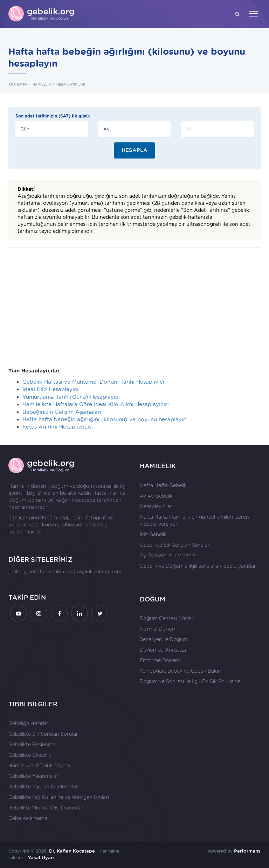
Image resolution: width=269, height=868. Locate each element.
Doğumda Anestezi (163, 650)
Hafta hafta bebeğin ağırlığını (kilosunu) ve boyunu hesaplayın (104, 419)
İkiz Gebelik (153, 534)
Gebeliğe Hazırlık (28, 724)
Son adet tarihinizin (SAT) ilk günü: (53, 116)
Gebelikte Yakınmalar (33, 776)
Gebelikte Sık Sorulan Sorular (175, 545)
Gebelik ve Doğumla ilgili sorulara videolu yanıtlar (198, 566)
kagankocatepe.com (99, 571)
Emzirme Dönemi (160, 660)
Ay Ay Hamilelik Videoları (169, 556)
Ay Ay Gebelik (156, 496)
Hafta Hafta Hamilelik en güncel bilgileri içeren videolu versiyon (194, 520)
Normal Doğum (158, 629)
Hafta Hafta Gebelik (163, 485)
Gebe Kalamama (28, 818)
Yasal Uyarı (41, 858)
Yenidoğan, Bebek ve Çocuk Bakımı (182, 671)
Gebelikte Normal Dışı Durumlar (46, 808)
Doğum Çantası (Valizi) (167, 618)
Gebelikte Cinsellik (30, 755)
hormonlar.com (56, 571)
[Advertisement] (134, 304)
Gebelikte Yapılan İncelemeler (43, 787)
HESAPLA (134, 150)
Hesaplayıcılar (156, 506)
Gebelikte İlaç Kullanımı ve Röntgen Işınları (59, 797)
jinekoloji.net (22, 571)
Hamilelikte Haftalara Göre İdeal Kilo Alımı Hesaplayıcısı (96, 404)
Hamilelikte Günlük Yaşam (39, 766)
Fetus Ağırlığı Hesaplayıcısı (58, 427)
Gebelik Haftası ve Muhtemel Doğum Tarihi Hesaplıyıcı (93, 382)
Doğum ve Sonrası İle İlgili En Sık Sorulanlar (191, 681)
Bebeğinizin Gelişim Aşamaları (62, 412)
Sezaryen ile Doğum (164, 639)
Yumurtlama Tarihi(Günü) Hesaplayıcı (71, 397)
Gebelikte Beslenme (32, 745)
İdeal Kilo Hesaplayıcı (50, 389)
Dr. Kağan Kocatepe (71, 500)
